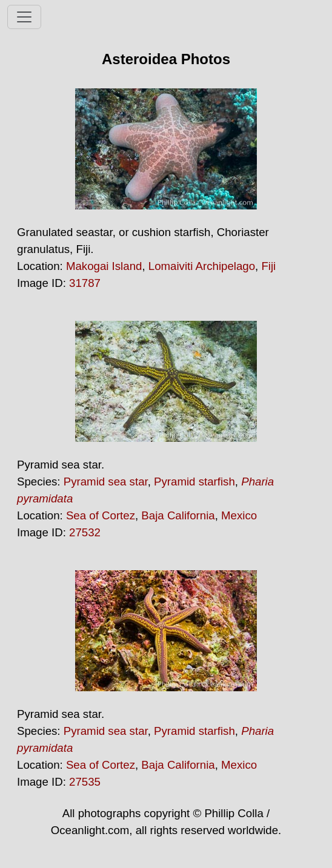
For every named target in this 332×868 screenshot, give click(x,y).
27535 (85, 782)
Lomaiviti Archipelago (202, 266)
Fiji (268, 266)
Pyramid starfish (194, 482)
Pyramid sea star (106, 482)
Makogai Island (104, 266)
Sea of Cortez (101, 515)
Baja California (178, 515)
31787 (85, 283)
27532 (85, 532)
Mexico (239, 515)
